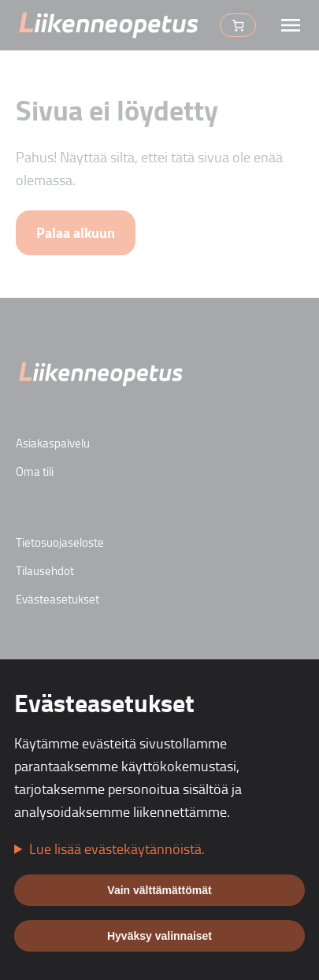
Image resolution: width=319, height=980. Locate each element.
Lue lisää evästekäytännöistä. (117, 848)
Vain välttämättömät (159, 890)
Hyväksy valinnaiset (159, 936)
